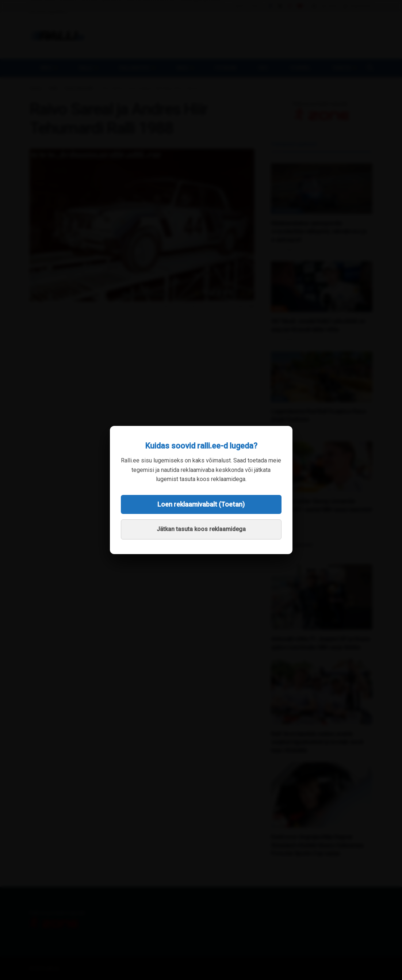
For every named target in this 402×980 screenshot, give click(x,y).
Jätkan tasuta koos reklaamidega (201, 529)
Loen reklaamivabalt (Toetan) (201, 504)
